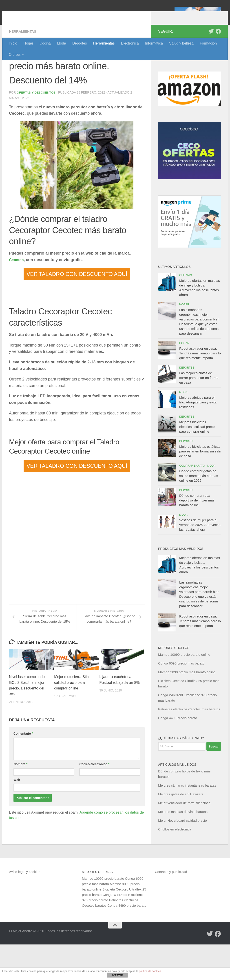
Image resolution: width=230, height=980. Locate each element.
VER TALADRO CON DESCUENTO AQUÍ (77, 309)
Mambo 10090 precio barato (103, 914)
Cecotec (17, 295)
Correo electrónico (94, 800)
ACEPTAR (117, 975)
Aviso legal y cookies (25, 907)
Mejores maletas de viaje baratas (183, 847)
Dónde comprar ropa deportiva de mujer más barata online (197, 536)
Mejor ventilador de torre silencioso (184, 838)
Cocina (45, 43)
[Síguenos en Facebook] (218, 67)
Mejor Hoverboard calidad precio (182, 856)
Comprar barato (192, 501)
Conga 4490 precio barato (178, 753)
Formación (208, 43)
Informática (154, 43)
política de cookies (150, 971)
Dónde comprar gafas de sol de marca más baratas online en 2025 (199, 511)
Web (17, 815)
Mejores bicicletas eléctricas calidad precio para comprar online (197, 462)
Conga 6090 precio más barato (181, 699)
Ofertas (15, 55)
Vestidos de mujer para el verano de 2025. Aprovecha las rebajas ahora (200, 560)
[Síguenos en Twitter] (211, 67)
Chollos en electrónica (175, 865)
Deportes (80, 43)
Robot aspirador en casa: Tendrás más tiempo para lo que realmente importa (200, 389)
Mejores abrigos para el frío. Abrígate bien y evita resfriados (198, 438)
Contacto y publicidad (171, 907)
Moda (62, 43)
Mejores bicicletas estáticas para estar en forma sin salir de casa (200, 487)
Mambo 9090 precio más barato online (187, 708)
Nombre (20, 800)
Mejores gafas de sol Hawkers (181, 830)
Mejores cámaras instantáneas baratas (187, 821)
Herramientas (104, 43)
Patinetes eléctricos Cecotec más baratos (189, 745)
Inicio (13, 43)
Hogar (28, 43)
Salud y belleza (181, 43)
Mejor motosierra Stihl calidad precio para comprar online (73, 718)
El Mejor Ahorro (43, 16)
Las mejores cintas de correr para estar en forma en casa (199, 413)
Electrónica (130, 43)
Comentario (23, 769)
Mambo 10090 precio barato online (184, 690)
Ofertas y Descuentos (37, 128)
